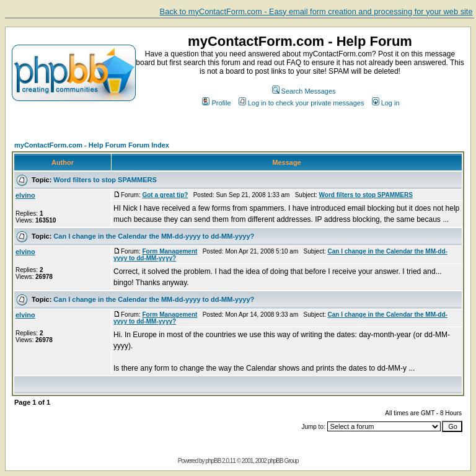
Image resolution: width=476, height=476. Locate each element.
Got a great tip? (165, 195)
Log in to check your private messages (302, 103)
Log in (386, 103)
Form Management (170, 251)
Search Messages (304, 91)
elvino (25, 195)
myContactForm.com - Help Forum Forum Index (92, 145)
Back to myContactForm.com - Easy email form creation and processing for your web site (316, 11)
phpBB (213, 461)
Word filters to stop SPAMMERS (105, 180)
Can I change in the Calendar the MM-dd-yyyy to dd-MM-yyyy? (154, 236)
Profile (216, 103)
